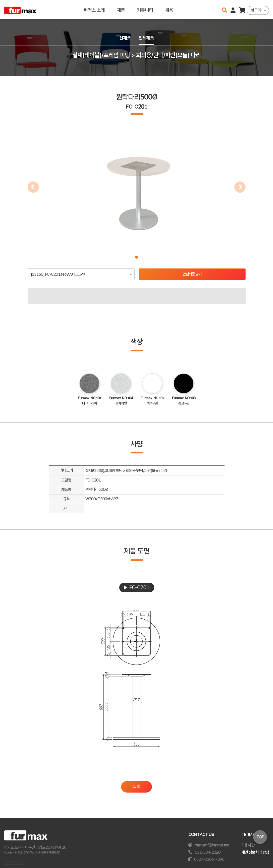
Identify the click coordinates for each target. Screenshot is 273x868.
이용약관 (248, 845)
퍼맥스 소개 (94, 9)
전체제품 (147, 38)
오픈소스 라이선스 (14, 862)
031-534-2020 (208, 852)
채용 (169, 9)
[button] (137, 257)
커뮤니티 (145, 9)
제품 (121, 9)
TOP (260, 837)
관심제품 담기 (192, 274)
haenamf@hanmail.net (212, 845)
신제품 (125, 38)
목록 (137, 787)
